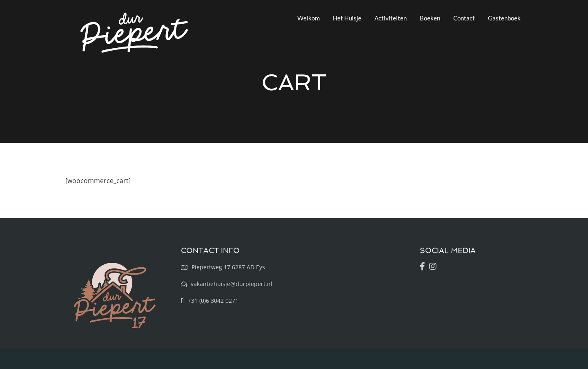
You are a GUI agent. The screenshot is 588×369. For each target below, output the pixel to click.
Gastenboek (504, 18)
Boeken (430, 18)
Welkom (308, 18)
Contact (464, 18)
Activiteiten (391, 18)
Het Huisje (347, 18)
